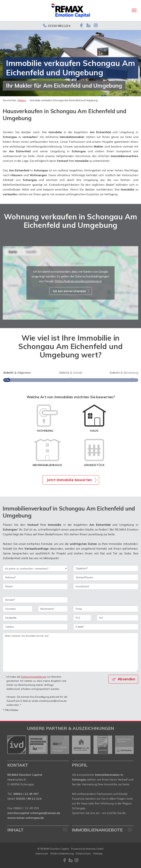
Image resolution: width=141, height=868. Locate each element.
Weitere (22, 100)
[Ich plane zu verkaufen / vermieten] (35, 568)
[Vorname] (18, 609)
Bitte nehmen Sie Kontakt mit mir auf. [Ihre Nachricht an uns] (70, 652)
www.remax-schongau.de (26, 818)
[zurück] (11, 745)
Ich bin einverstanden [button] (69, 291)
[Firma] (106, 609)
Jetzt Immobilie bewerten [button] (69, 480)
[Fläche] (35, 586)
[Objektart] (106, 568)
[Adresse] (35, 577)
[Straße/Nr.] (35, 618)
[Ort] (117, 618)
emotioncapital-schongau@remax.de (34, 813)
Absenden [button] (126, 679)
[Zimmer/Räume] (106, 577)
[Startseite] (71, 10)
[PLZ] (82, 618)
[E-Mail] (106, 627)
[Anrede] (35, 600)
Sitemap (98, 853)
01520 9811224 (59, 26)
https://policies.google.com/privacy (78, 281)
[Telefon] (35, 627)
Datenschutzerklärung (34, 677)
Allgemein (17, 373)
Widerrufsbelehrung (62, 853)
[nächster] (130, 745)
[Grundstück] (106, 586)
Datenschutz (83, 853)
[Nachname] (53, 609)
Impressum (42, 853)
